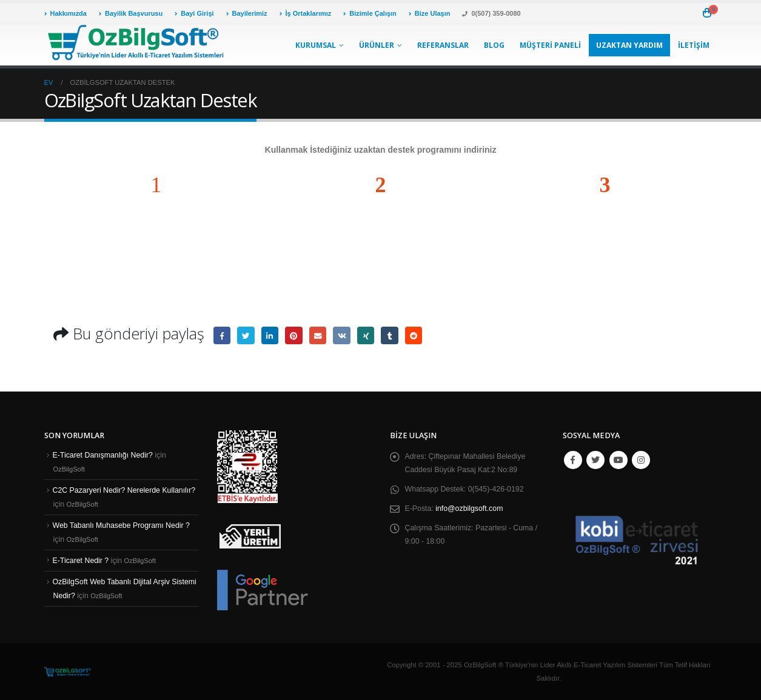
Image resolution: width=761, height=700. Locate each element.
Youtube (619, 460)
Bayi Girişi (194, 13)
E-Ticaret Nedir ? (82, 560)
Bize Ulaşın (430, 13)
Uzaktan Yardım (629, 45)
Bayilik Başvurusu (131, 13)
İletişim (694, 45)
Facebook (222, 335)
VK (345, 335)
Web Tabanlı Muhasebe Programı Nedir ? (123, 525)
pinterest (296, 335)
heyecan (246, 335)
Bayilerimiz (247, 13)
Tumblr (394, 335)
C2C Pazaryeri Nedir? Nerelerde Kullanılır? (126, 490)
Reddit (418, 335)
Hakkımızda (65, 13)
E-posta (320, 335)
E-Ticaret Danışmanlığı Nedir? (104, 455)
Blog (494, 45)
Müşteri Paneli (550, 45)
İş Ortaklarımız (306, 13)
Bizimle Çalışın (370, 13)
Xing (369, 335)
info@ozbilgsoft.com (471, 508)
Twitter (595, 460)
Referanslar (443, 45)
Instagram (641, 460)
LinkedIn (271, 335)
